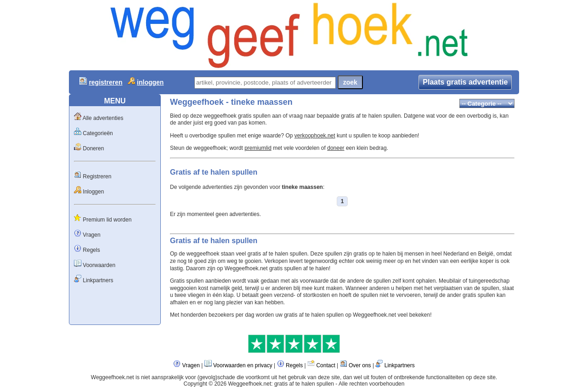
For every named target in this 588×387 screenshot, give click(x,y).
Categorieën (98, 133)
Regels (91, 250)
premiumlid (258, 148)
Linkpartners (98, 280)
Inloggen (93, 192)
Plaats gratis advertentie (465, 82)
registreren (105, 82)
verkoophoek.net (315, 136)
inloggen (150, 82)
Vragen (91, 235)
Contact (325, 365)
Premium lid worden (107, 220)
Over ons (360, 365)
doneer (336, 148)
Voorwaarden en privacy (243, 365)
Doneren (93, 148)
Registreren (97, 176)
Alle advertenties (103, 118)
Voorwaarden (99, 265)
